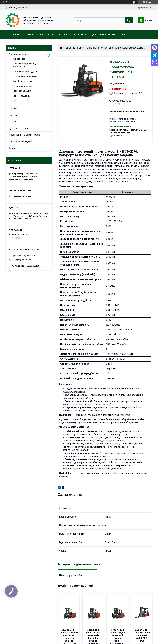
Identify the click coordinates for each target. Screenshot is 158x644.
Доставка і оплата (104, 34)
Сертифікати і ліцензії (21, 141)
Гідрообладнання (22, 91)
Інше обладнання (22, 96)
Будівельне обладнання (25, 76)
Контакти (80, 34)
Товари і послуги (18, 54)
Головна (14, 34)
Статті (12, 122)
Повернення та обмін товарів (25, 135)
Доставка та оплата (20, 128)
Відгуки (13, 115)
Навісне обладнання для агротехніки (26, 65)
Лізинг (12, 148)
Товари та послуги (37, 34)
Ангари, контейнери (23, 86)
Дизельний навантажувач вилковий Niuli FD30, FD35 (143, 635)
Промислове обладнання (26, 72)
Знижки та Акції (21, 101)
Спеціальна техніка (97, 48)
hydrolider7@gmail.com (23, 255)
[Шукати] (129, 20)
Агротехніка (19, 59)
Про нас (63, 34)
